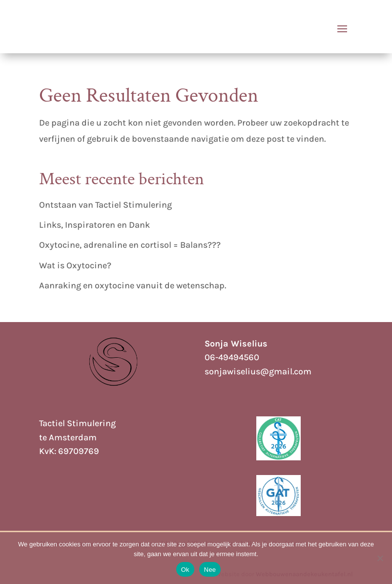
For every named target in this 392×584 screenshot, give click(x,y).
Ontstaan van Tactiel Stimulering (105, 205)
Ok (185, 570)
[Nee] (380, 558)
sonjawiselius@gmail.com (258, 371)
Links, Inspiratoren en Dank (94, 225)
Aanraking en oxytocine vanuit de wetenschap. (133, 285)
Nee (210, 570)
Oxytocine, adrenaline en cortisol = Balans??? (130, 245)
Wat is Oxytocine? (75, 265)
